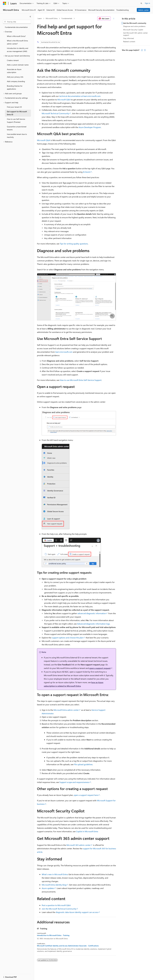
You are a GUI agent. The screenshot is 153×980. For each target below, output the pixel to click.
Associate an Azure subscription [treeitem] (14, 71)
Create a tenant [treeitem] (13, 60)
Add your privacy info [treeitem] (15, 77)
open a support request (100, 668)
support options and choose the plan (67, 638)
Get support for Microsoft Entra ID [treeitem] (17, 113)
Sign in (147, 3)
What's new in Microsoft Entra (55, 874)
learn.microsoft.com (64, 352)
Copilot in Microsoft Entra (87, 831)
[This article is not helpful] (145, 50)
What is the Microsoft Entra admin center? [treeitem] (17, 42)
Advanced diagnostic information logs (93, 624)
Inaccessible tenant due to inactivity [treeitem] (17, 136)
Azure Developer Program (90, 127)
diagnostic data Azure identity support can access (77, 912)
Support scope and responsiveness (74, 782)
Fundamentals (67, 18)
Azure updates (48, 888)
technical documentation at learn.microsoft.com (80, 96)
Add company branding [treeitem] (16, 81)
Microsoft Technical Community (55, 113)
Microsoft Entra (52, 18)
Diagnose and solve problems (134, 26)
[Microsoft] (5, 3)
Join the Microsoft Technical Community (59, 909)
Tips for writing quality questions (74, 244)
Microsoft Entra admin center (66, 710)
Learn (40, 18)
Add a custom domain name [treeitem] (18, 65)
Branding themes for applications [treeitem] (15, 87)
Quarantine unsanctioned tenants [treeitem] (17, 128)
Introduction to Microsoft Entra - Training (53, 935)
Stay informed (128, 38)
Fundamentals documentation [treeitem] (16, 27)
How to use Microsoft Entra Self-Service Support (81, 380)
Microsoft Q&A (64, 100)
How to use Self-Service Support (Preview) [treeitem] (16, 121)
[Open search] (141, 3)
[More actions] (114, 19)
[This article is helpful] (142, 50)
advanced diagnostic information (92, 613)
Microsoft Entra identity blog (54, 885)
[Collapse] (30, 17)
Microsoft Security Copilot (133, 30)
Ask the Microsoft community (135, 23)
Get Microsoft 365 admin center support (135, 34)
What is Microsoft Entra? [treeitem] (16, 36)
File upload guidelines (83, 764)
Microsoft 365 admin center (78, 845)
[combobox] (17, 22)
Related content (129, 41)
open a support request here (86, 795)
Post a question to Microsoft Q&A (56, 905)
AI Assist (87, 172)
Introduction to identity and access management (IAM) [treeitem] (18, 50)
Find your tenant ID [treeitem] (14, 107)
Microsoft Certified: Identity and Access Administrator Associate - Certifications (68, 946)
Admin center (143, 10)
